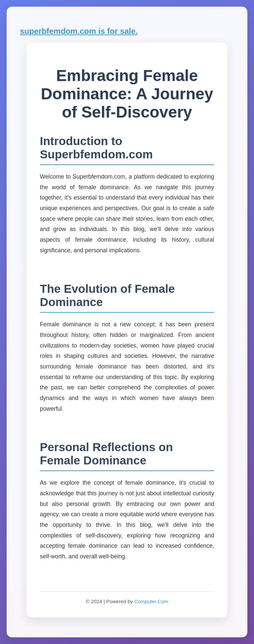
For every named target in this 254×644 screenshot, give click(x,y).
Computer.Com (151, 601)
